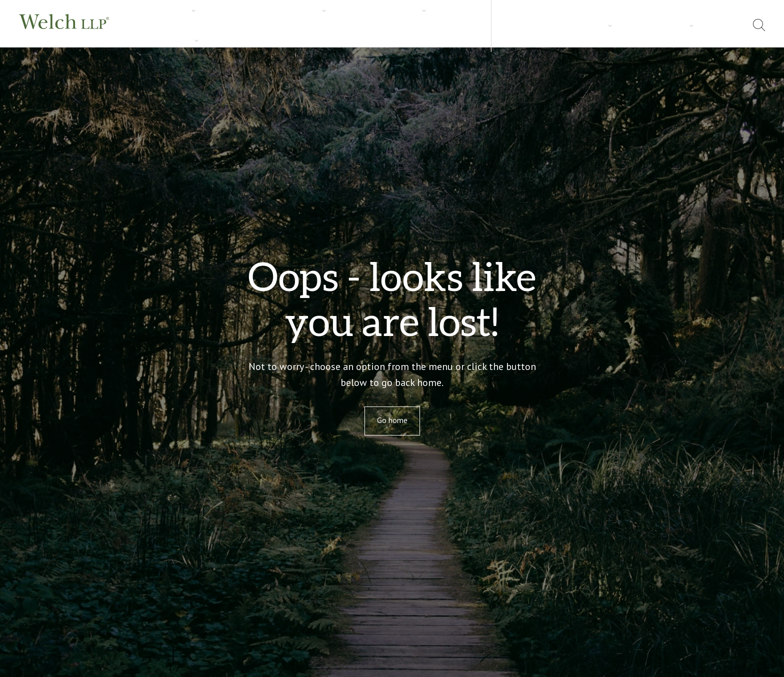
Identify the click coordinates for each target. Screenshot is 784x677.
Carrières (344, 25)
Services (147, 25)
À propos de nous (632, 25)
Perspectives (288, 25)
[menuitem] (731, 27)
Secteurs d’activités (214, 25)
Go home (392, 420)
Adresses (693, 25)
